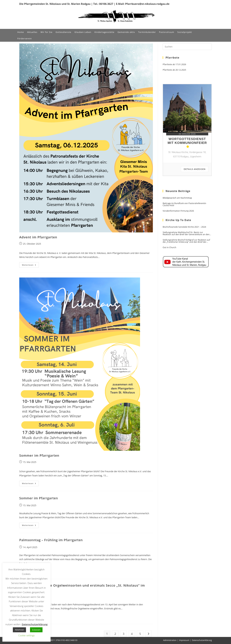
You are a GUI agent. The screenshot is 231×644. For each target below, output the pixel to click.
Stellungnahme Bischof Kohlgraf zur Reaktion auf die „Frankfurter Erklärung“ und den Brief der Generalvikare (186, 241)
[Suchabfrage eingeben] (187, 47)
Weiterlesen (30, 266)
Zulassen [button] (36, 630)
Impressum (184, 640)
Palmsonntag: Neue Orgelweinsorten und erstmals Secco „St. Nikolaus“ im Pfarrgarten (82, 587)
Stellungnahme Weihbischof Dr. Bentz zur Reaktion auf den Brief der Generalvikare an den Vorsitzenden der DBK (186, 233)
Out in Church (169, 247)
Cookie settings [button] (26, 635)
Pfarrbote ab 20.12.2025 (174, 70)
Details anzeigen (195, 169)
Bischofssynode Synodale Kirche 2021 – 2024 (184, 227)
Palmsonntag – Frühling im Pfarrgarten (51, 540)
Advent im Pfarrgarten (38, 237)
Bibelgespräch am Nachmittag (177, 198)
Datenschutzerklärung (202, 640)
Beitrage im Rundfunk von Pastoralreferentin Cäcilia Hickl (184, 204)
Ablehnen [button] (19, 630)
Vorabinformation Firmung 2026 (178, 211)
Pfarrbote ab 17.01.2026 (174, 64)
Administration (170, 640)
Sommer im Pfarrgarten (39, 455)
